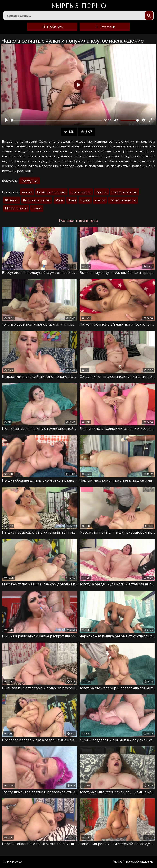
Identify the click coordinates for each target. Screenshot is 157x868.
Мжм (59, 200)
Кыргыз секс (13, 862)
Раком (27, 192)
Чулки (85, 200)
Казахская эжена (37, 200)
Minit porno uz (16, 208)
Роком (100, 200)
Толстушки (30, 181)
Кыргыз (79, 6)
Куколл (101, 192)
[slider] (56, 120)
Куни (72, 200)
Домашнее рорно (51, 192)
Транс (37, 208)
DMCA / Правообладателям (133, 862)
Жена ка (12, 200)
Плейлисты (52, 27)
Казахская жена (125, 192)
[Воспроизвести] (6, 120)
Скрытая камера (123, 200)
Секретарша (81, 192)
